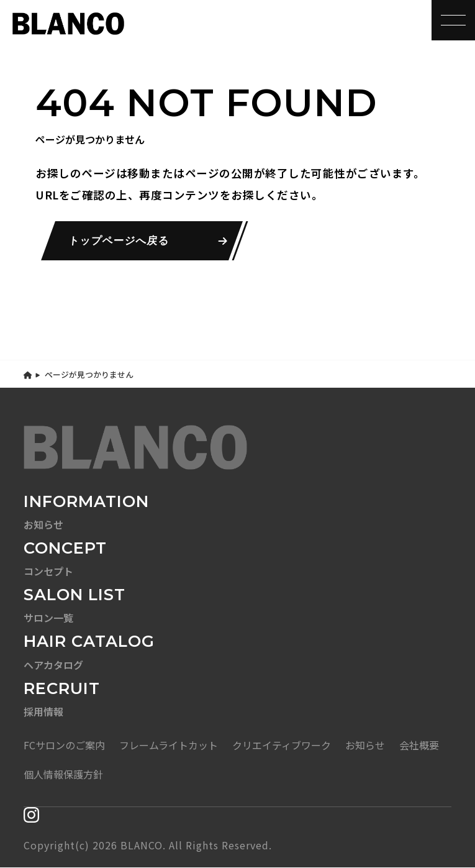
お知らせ (365, 746)
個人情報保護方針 (63, 775)
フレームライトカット (169, 746)
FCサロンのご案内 (64, 746)
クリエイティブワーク (282, 746)
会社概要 (419, 746)
